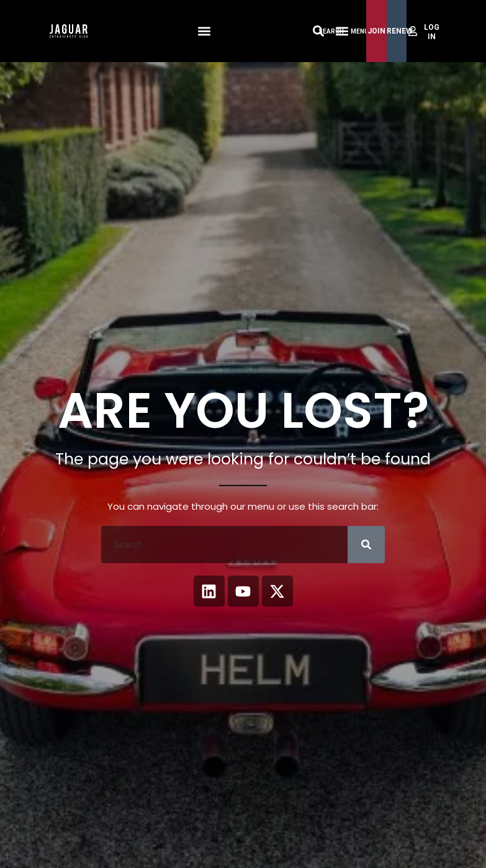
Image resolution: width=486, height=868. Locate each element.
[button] (204, 31)
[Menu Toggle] (342, 31)
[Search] (366, 545)
